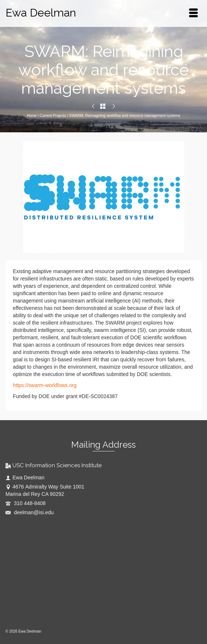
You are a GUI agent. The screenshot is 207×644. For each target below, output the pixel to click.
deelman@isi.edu (30, 512)
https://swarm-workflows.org (45, 385)
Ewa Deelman (41, 13)
